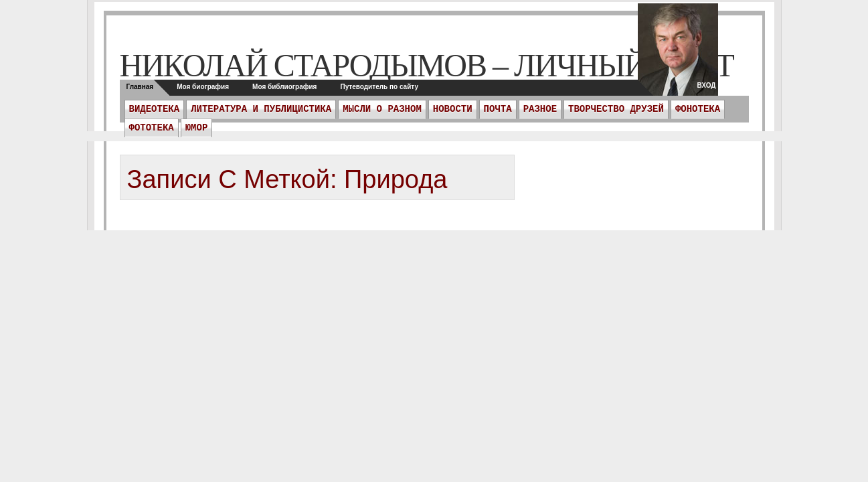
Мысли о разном (382, 109)
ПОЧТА (498, 109)
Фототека (152, 128)
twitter (678, 54)
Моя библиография (284, 87)
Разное (540, 109)
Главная (140, 87)
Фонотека (698, 109)
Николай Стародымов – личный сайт (427, 65)
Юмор (197, 128)
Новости (453, 109)
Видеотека (155, 109)
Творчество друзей (616, 109)
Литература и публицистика (261, 109)
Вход (706, 85)
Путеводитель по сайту (379, 87)
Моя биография (203, 87)
